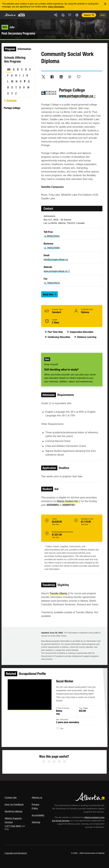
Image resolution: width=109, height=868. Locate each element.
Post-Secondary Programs (18, 33)
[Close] (105, 4)
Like (70, 15)
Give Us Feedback (14, 804)
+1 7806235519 (52, 283)
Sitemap (36, 822)
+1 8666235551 (52, 236)
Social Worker (64, 686)
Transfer (60, 593)
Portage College (12, 108)
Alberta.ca (37, 797)
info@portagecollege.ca (56, 259)
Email (70, 77)
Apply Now (48, 294)
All (9, 69)
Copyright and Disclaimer (16, 853)
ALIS (22, 15)
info (8, 27)
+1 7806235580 (52, 248)
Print (77, 15)
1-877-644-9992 (13, 826)
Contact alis (11, 797)
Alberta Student (68, 501)
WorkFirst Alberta (13, 811)
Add (63, 15)
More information (56, 7)
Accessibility (38, 815)
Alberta (10, 15)
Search (87, 15)
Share (56, 15)
